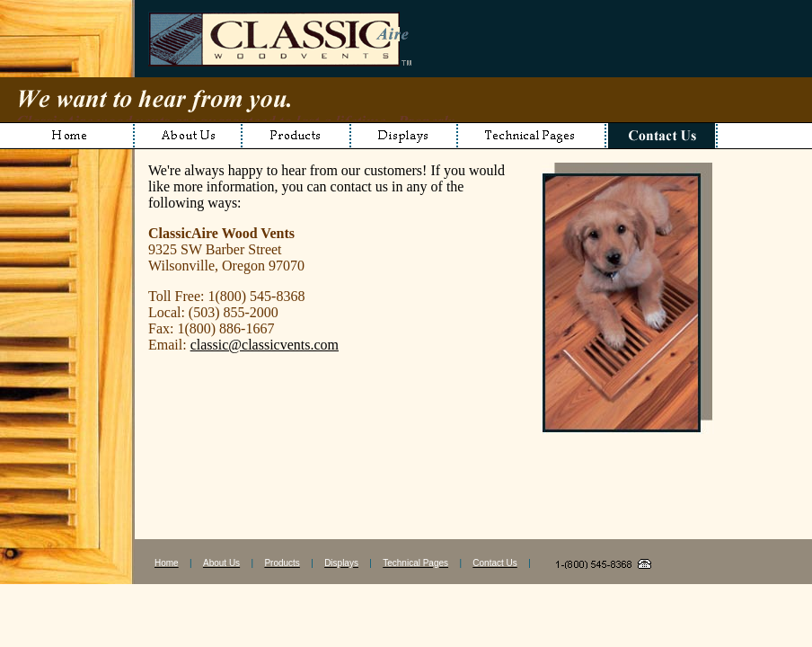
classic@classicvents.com (265, 345)
